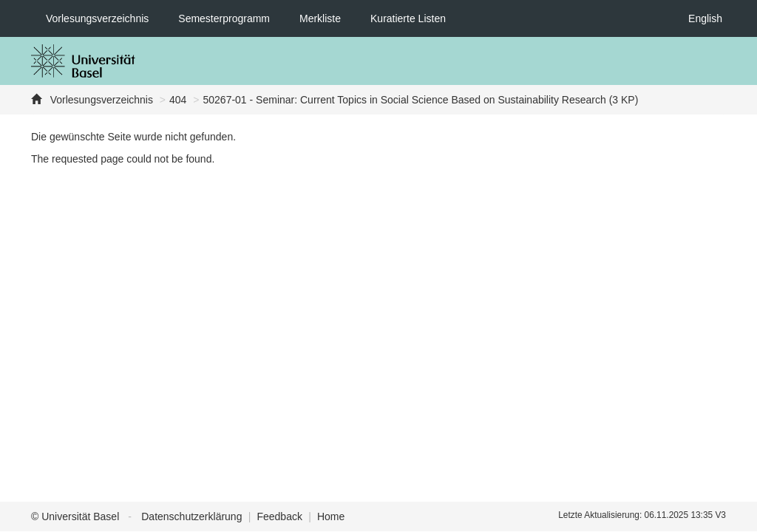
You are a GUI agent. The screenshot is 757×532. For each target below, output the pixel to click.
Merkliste (320, 18)
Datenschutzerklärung (191, 516)
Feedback (279, 516)
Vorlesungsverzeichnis (97, 18)
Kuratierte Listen (408, 18)
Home (331, 516)
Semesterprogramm (224, 18)
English (705, 18)
